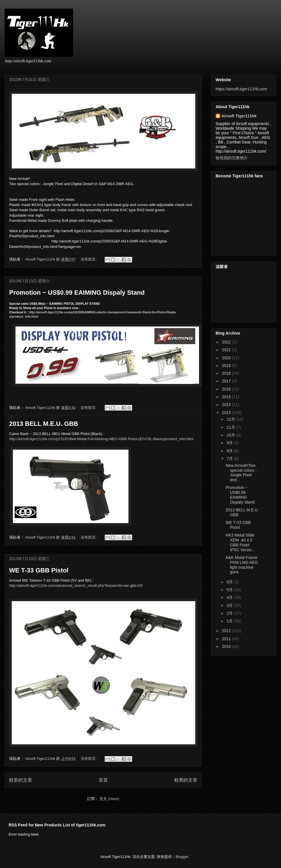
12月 (231, 419)
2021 (227, 350)
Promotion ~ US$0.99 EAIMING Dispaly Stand (77, 293)
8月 (230, 451)
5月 (230, 590)
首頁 (103, 780)
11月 (231, 427)
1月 (230, 621)
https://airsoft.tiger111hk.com (241, 89)
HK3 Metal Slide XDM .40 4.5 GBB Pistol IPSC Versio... (240, 542)
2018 (227, 373)
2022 (227, 342)
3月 (230, 605)
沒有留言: (89, 259)
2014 (227, 405)
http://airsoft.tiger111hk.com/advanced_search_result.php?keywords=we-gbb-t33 (76, 586)
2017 (227, 381)
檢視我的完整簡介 (232, 158)
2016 (227, 389)
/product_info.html (101, 439)
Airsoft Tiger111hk (239, 116)
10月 (231, 435)
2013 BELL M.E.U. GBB (44, 424)
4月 (230, 597)
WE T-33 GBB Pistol (39, 570)
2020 (227, 358)
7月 (230, 459)
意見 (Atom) (109, 799)
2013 (227, 413)
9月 (230, 443)
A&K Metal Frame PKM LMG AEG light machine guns (242, 565)
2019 (227, 366)
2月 (230, 613)
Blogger (182, 857)
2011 (227, 639)
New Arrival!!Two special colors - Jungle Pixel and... (241, 473)
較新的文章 (21, 780)
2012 (227, 631)
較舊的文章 (186, 780)
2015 (227, 397)
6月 (230, 582)
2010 (227, 646)
